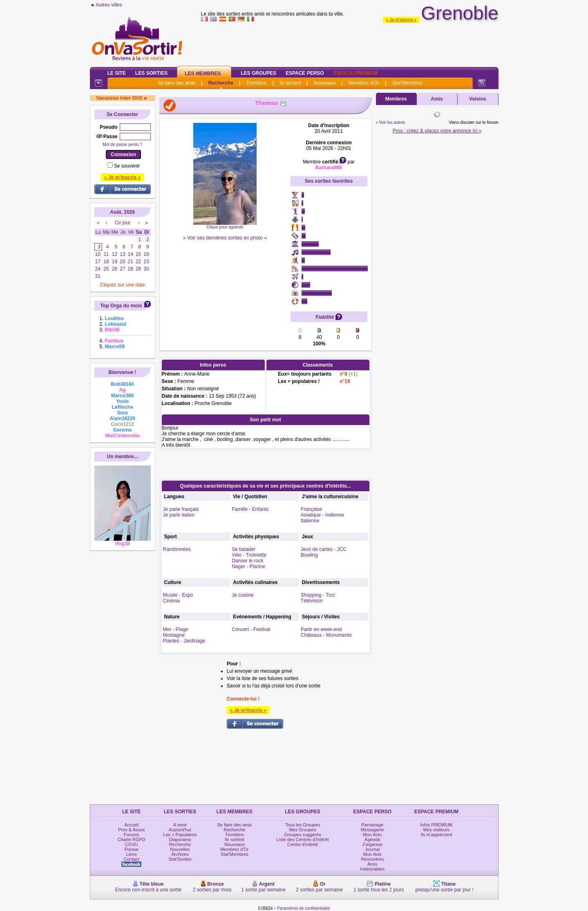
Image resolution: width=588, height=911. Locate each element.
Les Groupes (258, 73)
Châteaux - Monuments (326, 635)
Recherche (221, 83)
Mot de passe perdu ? (122, 144)
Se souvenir (127, 166)
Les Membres (203, 74)
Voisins (478, 99)
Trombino (256, 83)
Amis (437, 99)
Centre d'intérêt (303, 844)
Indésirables (372, 869)
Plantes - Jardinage (184, 641)
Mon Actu (372, 835)
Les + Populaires (180, 835)
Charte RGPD (132, 839)
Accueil (131, 825)
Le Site (117, 73)
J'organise (372, 844)
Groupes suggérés (303, 835)
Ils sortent (290, 83)
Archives (180, 854)
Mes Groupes (302, 830)
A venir (180, 825)
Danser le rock (247, 561)
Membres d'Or (364, 83)
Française (312, 509)
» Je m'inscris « (401, 20)
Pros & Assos (131, 830)
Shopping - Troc (318, 595)
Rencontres (372, 859)
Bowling (309, 555)
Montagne (174, 635)
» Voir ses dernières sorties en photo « (225, 238)
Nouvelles (180, 849)
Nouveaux (324, 83)
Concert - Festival (251, 629)
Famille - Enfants (250, 509)
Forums (131, 835)
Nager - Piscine (248, 566)
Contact (132, 859)
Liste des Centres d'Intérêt (302, 839)
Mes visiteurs (436, 830)
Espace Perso (305, 73)
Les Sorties (151, 73)
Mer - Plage (176, 629)
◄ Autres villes (106, 5)
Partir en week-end (321, 629)
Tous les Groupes (303, 825)
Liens (132, 854)
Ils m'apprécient (437, 835)
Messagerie (372, 830)
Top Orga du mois (121, 306)
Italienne (310, 521)
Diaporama (180, 839)
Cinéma (171, 601)
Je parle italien (179, 515)
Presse (132, 849)
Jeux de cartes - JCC (324, 549)
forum (492, 122)
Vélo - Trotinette (249, 555)
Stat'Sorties (180, 859)
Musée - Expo (178, 595)
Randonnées (177, 549)
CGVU (132, 844)
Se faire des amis (177, 83)
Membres (396, 99)
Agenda (372, 839)
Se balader (244, 549)
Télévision (312, 601)
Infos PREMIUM (436, 825)
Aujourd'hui (180, 830)
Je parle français (181, 509)
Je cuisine (243, 595)
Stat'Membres (407, 83)
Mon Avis (372, 854)
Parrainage (372, 825)
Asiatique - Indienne (322, 515)
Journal (372, 849)
